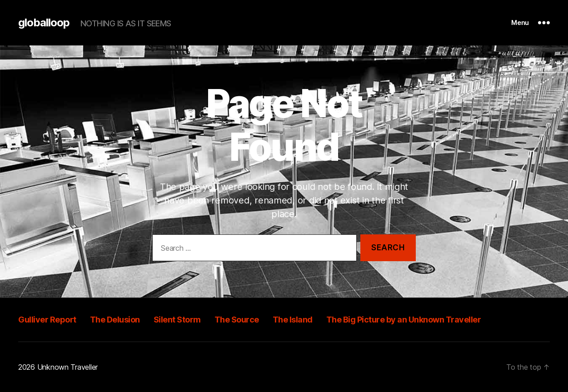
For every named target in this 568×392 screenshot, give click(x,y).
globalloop (44, 23)
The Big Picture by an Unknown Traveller (404, 320)
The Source (237, 320)
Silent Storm (177, 320)
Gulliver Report (47, 320)
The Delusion (115, 320)
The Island (293, 320)
